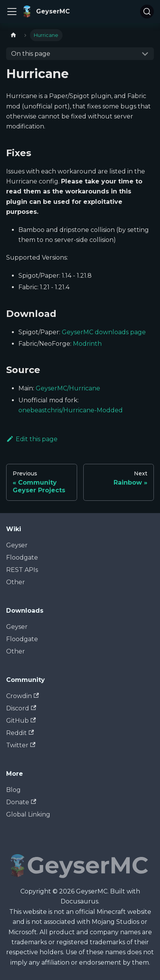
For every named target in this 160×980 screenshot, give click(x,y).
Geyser (17, 545)
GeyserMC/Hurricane (68, 388)
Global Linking (28, 814)
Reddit (20, 733)
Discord (21, 708)
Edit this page (32, 439)
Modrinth (87, 344)
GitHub (21, 721)
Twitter (21, 745)
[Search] (147, 12)
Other (16, 582)
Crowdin (22, 696)
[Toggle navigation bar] (12, 12)
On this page (31, 54)
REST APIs (22, 570)
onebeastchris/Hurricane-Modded (71, 410)
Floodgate (22, 557)
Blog (13, 790)
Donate (21, 802)
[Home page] (13, 35)
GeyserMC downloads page (104, 332)
